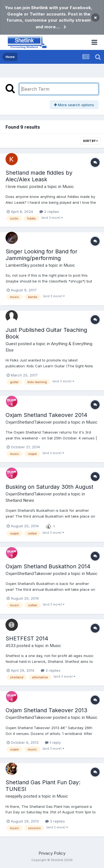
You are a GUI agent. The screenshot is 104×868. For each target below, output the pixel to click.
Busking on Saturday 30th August (50, 487)
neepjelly (14, 796)
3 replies (51, 670)
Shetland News (20, 500)
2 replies (49, 212)
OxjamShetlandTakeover (29, 422)
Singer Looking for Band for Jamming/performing (41, 255)
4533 (11, 646)
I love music (17, 186)
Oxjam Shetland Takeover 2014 (46, 415)
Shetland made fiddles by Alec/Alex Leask (39, 176)
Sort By (90, 141)
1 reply (53, 742)
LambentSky (17, 265)
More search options (74, 105)
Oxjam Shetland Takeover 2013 (46, 710)
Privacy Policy (52, 853)
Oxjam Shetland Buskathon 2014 (48, 566)
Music (68, 186)
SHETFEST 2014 (27, 638)
